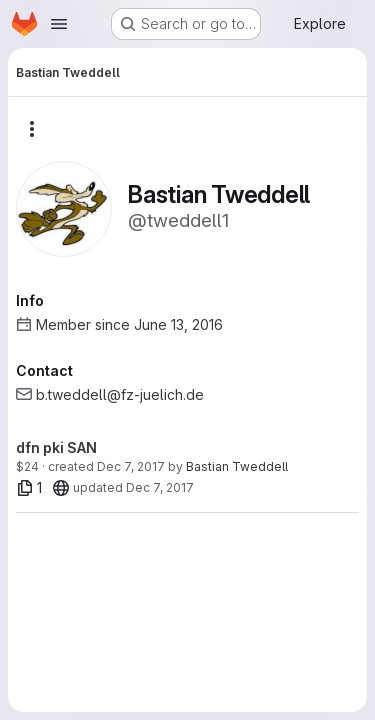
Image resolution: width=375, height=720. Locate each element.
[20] (61, 488)
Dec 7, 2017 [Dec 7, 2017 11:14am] (131, 466)
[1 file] (29, 488)
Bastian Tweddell (237, 466)
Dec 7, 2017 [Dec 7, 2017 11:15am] (160, 487)
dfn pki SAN (56, 447)
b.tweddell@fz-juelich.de (120, 394)
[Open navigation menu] (59, 24)
